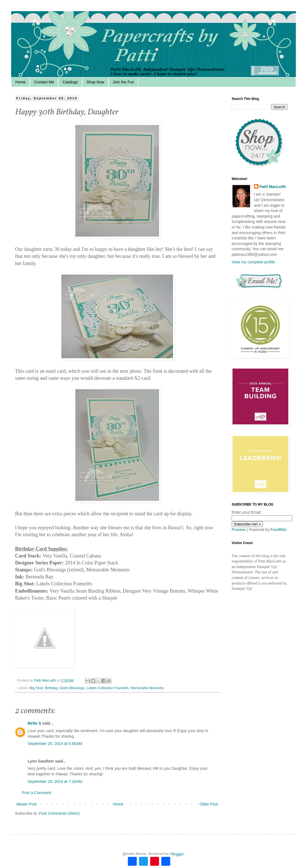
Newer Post (27, 804)
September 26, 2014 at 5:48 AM (55, 744)
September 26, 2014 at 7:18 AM (55, 782)
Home (21, 82)
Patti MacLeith (273, 187)
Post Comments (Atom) (59, 813)
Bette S (34, 723)
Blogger (177, 854)
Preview (239, 530)
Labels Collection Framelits (108, 688)
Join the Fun (123, 82)
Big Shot (36, 688)
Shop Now (95, 82)
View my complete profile (253, 262)
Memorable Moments (147, 688)
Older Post (209, 804)
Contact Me (44, 82)
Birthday (51, 688)
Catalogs (70, 82)
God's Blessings (72, 688)
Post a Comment (37, 793)
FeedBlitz (279, 530)
